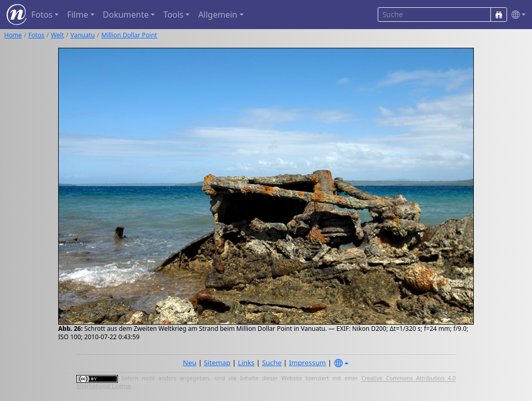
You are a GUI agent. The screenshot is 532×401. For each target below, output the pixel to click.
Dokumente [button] (126, 15)
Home (13, 35)
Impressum (307, 363)
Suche (272, 363)
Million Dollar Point (129, 35)
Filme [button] (78, 15)
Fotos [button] (42, 15)
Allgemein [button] (217, 15)
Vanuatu (83, 35)
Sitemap (217, 363)
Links (246, 363)
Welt (57, 35)
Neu (190, 363)
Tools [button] (173, 15)
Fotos (37, 35)
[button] (516, 15)
